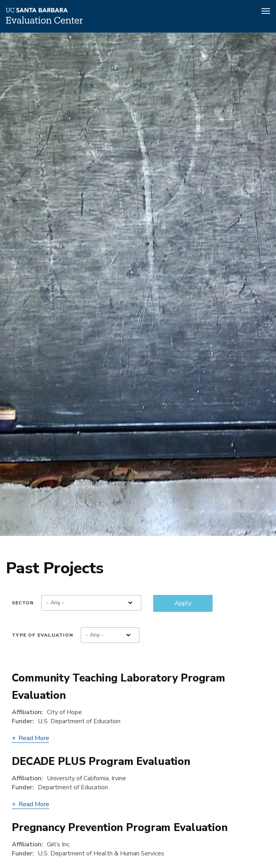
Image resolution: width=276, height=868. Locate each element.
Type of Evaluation (43, 635)
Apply (183, 603)
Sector (23, 603)
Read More (31, 738)
